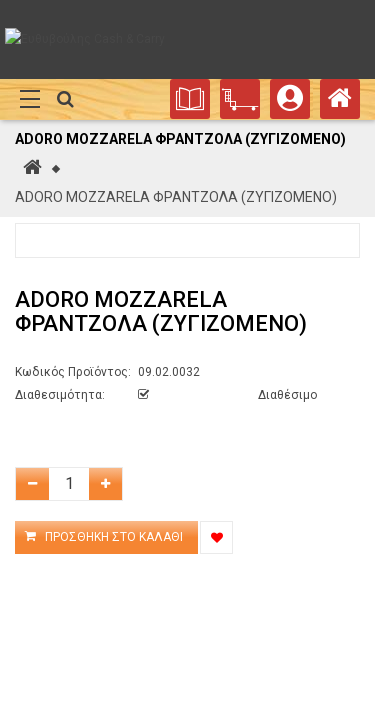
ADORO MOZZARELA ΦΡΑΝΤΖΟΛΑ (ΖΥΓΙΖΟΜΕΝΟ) (176, 197)
